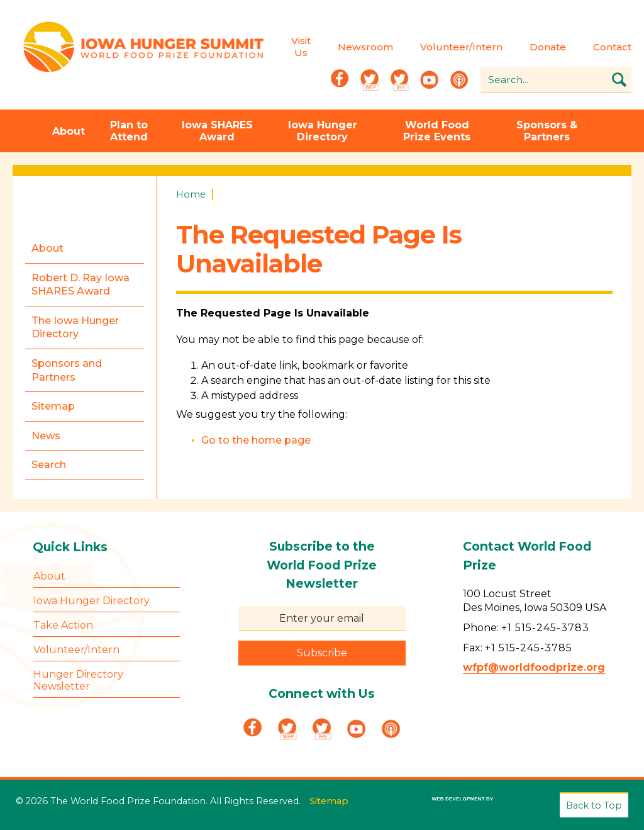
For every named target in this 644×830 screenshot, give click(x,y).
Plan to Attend (129, 131)
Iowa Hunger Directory (323, 131)
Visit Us (301, 47)
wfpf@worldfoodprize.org (534, 667)
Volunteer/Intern (461, 47)
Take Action (63, 625)
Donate (548, 47)
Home (191, 194)
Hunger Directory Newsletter (78, 680)
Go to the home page (256, 440)
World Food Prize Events (437, 131)
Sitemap (329, 801)
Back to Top (594, 805)
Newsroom (365, 47)
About (69, 131)
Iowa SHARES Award (217, 131)
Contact (612, 47)
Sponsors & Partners (547, 131)
